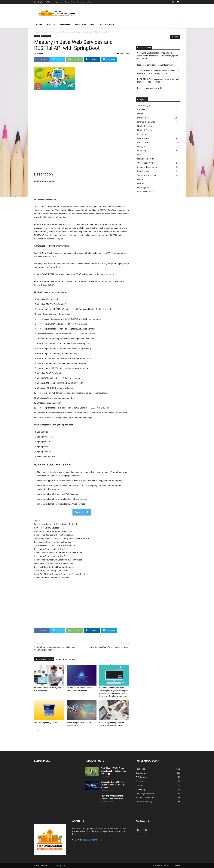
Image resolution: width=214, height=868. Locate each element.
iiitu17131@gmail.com (93, 840)
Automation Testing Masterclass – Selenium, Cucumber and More (54, 648)
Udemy (50, 24)
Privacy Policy (70, 2)
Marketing (142, 151)
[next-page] (40, 731)
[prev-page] (36, 731)
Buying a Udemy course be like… (151, 88)
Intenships (64, 24)
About (90, 2)
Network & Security (146, 159)
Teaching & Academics (147, 175)
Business (141, 110)
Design (140, 114)
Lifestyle (141, 146)
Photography (143, 171)
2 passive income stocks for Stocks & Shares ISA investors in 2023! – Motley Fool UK (158, 72)
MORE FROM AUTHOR (65, 659)
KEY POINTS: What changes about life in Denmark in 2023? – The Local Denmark (158, 80)
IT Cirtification (143, 142)
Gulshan (40, 53)
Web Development (146, 192)
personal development (147, 167)
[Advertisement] (130, 14)
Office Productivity (145, 163)
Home (39, 24)
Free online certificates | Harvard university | (156, 65)
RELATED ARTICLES (44, 659)
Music (140, 155)
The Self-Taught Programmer (46, 723)
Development (55, 32)
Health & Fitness (145, 126)
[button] (177, 25)
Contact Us (81, 2)
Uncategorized (144, 187)
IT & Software (143, 138)
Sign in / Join (59, 2)
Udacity (141, 179)
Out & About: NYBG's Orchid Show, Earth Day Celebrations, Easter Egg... (113, 771)
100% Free (142, 105)
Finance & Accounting (147, 122)
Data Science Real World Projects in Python (110, 647)
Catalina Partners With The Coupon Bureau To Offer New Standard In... (113, 785)
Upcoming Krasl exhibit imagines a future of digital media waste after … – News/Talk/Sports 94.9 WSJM (157, 56)
